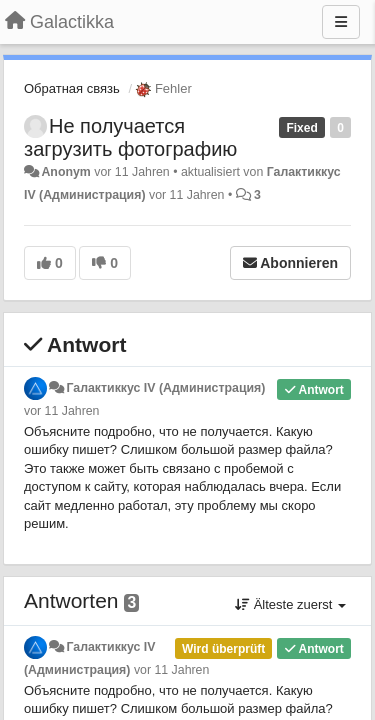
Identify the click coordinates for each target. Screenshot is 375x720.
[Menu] (341, 22)
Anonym (65, 172)
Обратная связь (72, 88)
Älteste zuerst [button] (290, 604)
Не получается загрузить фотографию (130, 137)
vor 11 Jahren (61, 411)
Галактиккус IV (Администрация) (165, 388)
